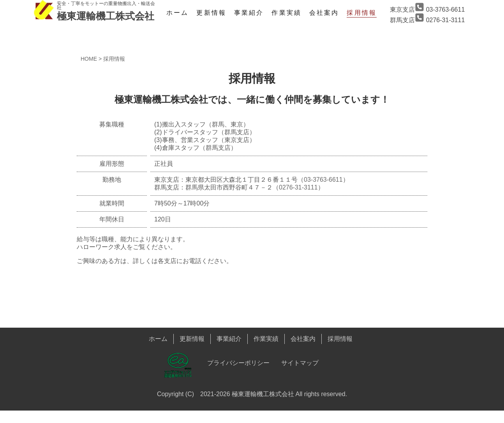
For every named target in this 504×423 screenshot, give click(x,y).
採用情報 (361, 13)
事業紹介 (249, 13)
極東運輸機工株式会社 (106, 16)
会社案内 (324, 13)
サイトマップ (300, 363)
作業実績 (286, 13)
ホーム (177, 13)
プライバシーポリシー (238, 363)
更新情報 (211, 13)
